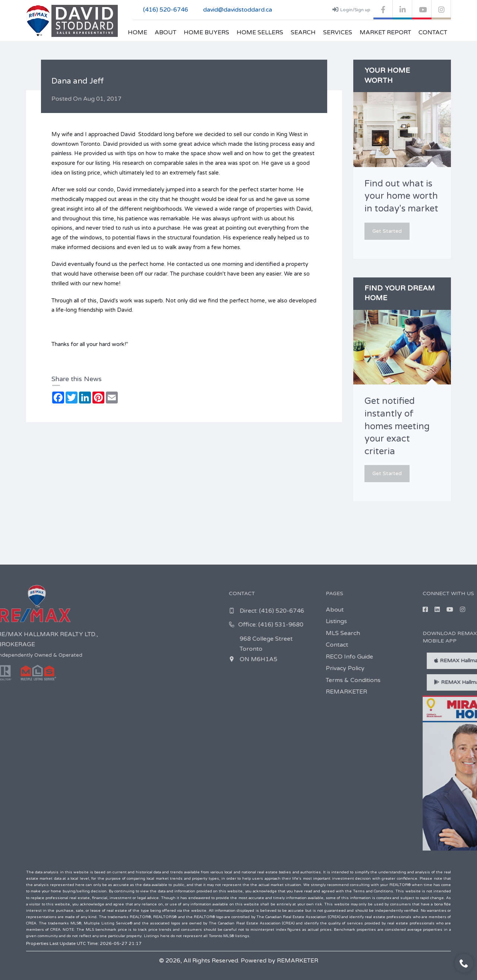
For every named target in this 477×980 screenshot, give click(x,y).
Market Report (385, 32)
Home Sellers (260, 32)
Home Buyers (206, 32)
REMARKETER (298, 961)
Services (338, 32)
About (165, 32)
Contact (433, 32)
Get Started (387, 231)
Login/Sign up (351, 9)
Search (303, 32)
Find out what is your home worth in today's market (401, 196)
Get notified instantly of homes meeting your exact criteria (397, 426)
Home (138, 32)
